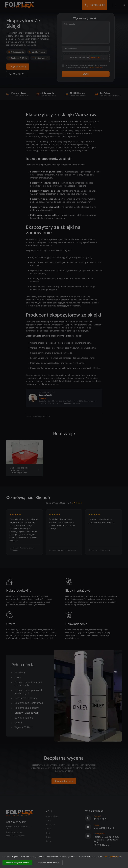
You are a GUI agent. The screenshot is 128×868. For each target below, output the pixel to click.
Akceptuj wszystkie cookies (17, 863)
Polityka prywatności (113, 856)
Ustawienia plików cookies (48, 863)
